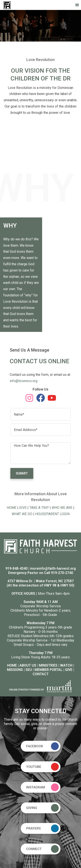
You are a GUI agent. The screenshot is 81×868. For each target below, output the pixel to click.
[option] (40, 26)
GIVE (23, 508)
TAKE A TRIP (39, 508)
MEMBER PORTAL (48, 670)
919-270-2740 (62, 573)
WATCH (66, 665)
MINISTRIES (48, 665)
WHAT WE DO (22, 514)
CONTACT (41, 674)
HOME (12, 508)
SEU (29, 670)
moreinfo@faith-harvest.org (53, 568)
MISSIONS (15, 670)
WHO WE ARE (62, 508)
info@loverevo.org (24, 381)
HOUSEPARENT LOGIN (52, 514)
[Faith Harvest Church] (7, 5)
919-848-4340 (16, 568)
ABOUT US (28, 665)
